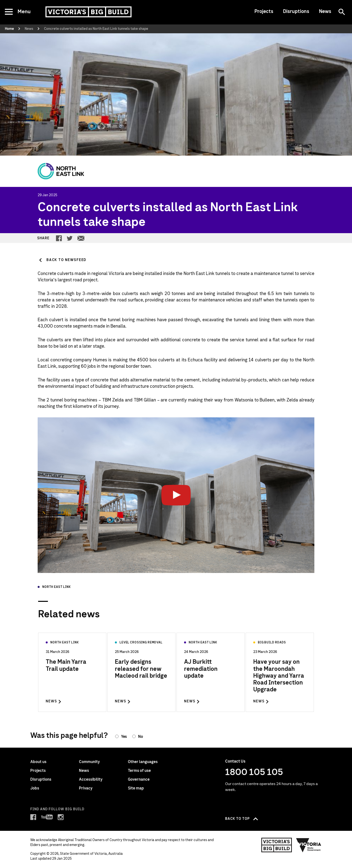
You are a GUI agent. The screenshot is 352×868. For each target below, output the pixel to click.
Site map (136, 788)
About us (38, 762)
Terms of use (139, 771)
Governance (139, 779)
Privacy (86, 788)
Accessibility (91, 779)
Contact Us (235, 761)
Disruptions (296, 11)
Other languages (143, 762)
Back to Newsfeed (66, 260)
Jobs (35, 788)
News (325, 11)
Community (89, 762)
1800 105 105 (254, 772)
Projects (264, 11)
